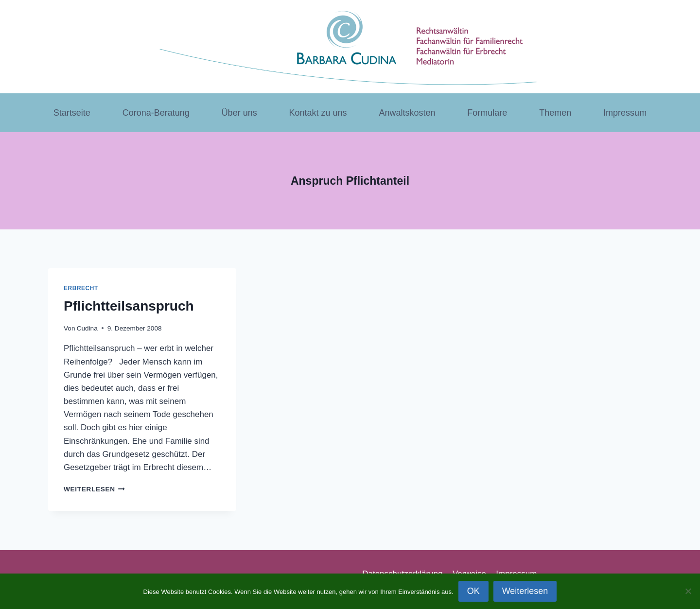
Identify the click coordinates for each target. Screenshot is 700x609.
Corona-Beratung (156, 113)
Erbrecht (81, 288)
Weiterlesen (94, 489)
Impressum (625, 113)
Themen (555, 113)
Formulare (487, 113)
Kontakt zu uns (318, 113)
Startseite (72, 113)
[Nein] (688, 591)
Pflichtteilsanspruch (129, 306)
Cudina (87, 328)
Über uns (239, 113)
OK (473, 591)
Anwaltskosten (407, 113)
